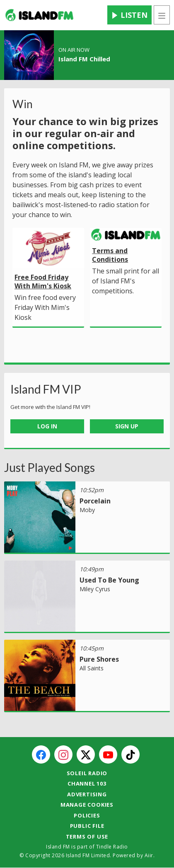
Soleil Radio (87, 773)
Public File (87, 826)
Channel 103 (87, 783)
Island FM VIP (46, 389)
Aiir (149, 855)
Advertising (87, 794)
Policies (87, 815)
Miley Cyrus (95, 589)
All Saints (92, 668)
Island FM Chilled (84, 59)
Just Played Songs (50, 467)
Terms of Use (87, 837)
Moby (87, 510)
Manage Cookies (87, 805)
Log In (47, 426)
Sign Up (127, 426)
